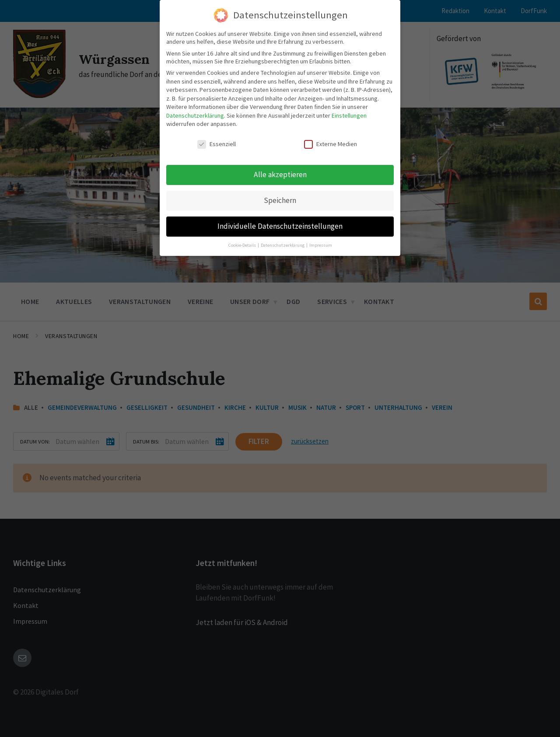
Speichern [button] (280, 200)
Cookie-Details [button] (243, 245)
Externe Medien (331, 144)
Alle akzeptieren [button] (280, 175)
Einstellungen (349, 115)
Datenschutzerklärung (195, 115)
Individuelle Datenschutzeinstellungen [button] (280, 226)
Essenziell (217, 144)
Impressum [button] (321, 245)
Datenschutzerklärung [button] (283, 245)
